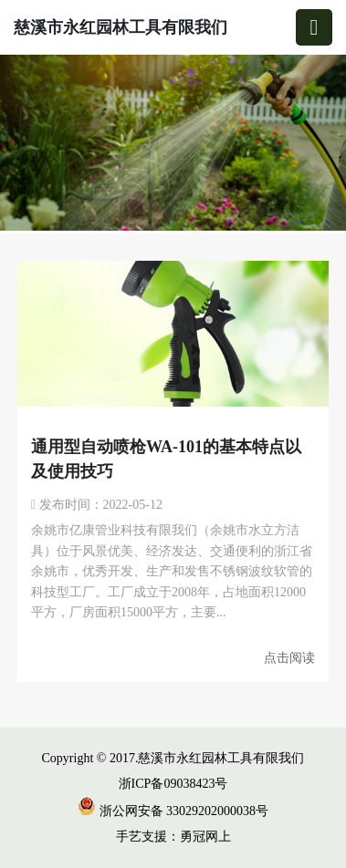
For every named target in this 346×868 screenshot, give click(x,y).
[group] (173, 144)
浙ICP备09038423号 (173, 784)
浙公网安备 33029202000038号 (173, 811)
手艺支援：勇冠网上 (173, 837)
